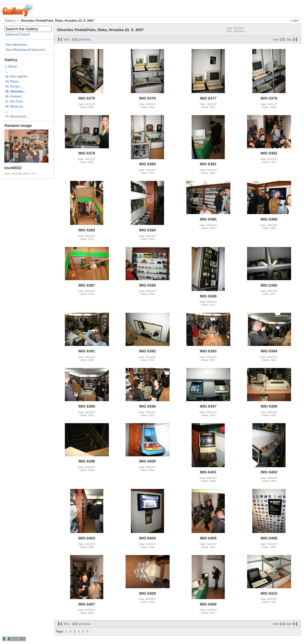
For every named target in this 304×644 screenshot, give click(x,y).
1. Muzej (11, 67)
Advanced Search (18, 35)
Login (295, 20)
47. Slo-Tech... (15, 101)
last (289, 39)
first (67, 39)
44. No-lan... (13, 86)
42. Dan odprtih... (17, 76)
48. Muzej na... (15, 106)
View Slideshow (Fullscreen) (25, 50)
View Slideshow (16, 45)
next (276, 39)
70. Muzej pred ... (17, 116)
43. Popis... (13, 81)
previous (85, 39)
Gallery (10, 21)
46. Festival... (14, 96)
